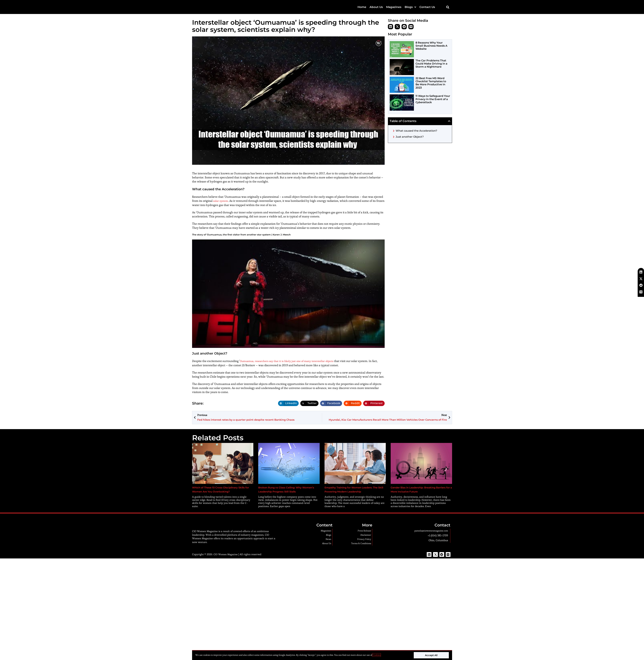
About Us (376, 7)
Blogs (410, 7)
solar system (221, 201)
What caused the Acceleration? (416, 131)
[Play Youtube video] (288, 294)
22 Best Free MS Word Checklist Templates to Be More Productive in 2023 (431, 83)
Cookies (376, 655)
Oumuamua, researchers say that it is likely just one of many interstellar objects (291, 361)
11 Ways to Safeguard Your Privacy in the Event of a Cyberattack (433, 99)
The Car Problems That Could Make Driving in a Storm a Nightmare (431, 64)
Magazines (394, 7)
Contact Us (427, 7)
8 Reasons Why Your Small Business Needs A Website (431, 46)
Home (362, 7)
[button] (448, 7)
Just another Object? (410, 137)
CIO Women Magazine (226, 564)
